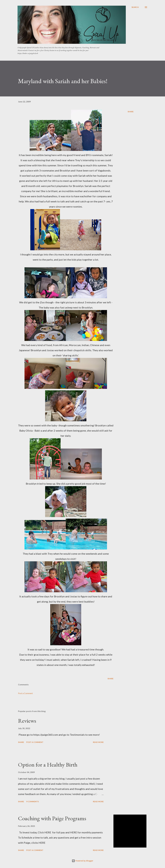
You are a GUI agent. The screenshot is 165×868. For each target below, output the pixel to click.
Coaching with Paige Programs (52, 818)
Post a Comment (25, 693)
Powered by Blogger (82, 861)
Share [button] (131, 112)
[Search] (135, 7)
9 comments (32, 802)
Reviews (27, 721)
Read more (98, 742)
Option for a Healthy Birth (48, 765)
